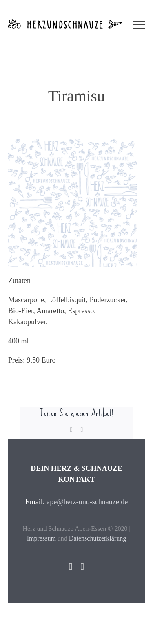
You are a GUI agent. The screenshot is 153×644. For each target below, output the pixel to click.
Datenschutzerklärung (98, 538)
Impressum (41, 538)
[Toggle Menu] (139, 25)
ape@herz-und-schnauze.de (87, 502)
